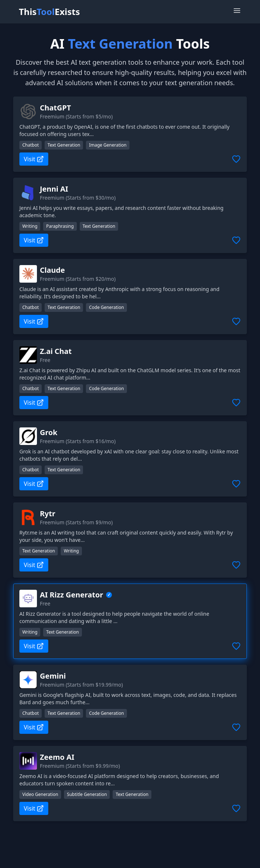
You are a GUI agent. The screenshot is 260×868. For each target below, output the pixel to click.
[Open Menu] (237, 11)
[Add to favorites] (236, 159)
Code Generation (106, 307)
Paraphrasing (60, 226)
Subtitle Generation (87, 794)
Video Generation (40, 794)
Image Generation (108, 145)
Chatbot (31, 145)
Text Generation (64, 145)
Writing (30, 226)
